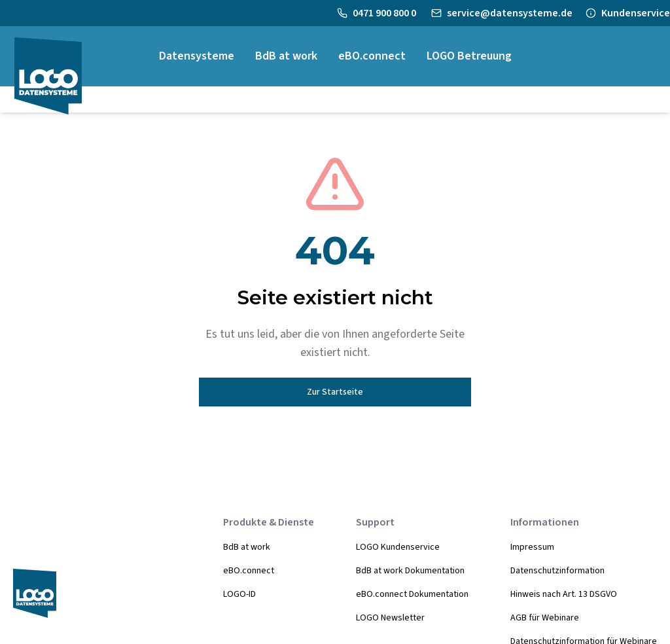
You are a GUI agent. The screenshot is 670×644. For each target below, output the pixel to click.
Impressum (532, 547)
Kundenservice (636, 13)
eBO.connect (249, 571)
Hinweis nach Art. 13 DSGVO (564, 594)
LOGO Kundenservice (398, 547)
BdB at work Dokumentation (410, 571)
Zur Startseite (335, 392)
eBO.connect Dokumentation (412, 594)
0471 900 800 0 (385, 13)
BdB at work (247, 547)
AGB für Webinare (545, 618)
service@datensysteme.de (510, 13)
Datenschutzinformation (557, 571)
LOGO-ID (239, 594)
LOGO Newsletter (390, 618)
